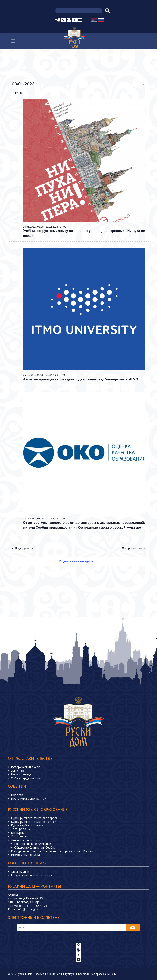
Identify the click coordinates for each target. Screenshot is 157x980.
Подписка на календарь (76, 561)
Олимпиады (19, 836)
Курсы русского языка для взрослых (36, 818)
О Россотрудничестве (26, 778)
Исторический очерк (25, 767)
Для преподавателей (26, 840)
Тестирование (21, 829)
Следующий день (133, 548)
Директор (18, 771)
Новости (17, 795)
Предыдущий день (24, 548)
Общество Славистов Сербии (35, 847)
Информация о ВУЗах (26, 855)
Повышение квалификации (33, 844)
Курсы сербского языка (27, 825)
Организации (20, 872)
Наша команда (21, 774)
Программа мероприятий (29, 798)
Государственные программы (32, 875)
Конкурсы (18, 833)
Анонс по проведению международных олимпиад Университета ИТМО (81, 379)
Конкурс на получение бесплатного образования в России (52, 851)
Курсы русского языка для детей (34, 822)
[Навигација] (13, 41)
